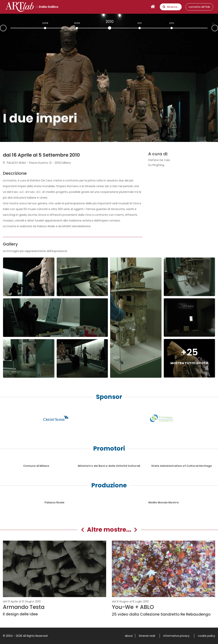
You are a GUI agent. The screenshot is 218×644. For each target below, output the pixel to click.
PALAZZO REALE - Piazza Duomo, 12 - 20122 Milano (37, 163)
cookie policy (206, 636)
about (129, 636)
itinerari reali (147, 636)
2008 (45, 23)
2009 (77, 23)
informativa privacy (176, 636)
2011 (140, 23)
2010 (110, 22)
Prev (0, 28)
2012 (172, 23)
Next (218, 28)
